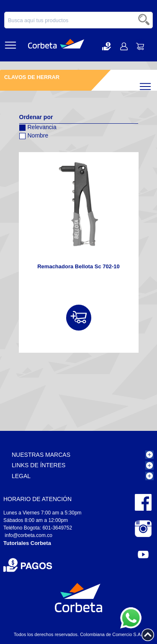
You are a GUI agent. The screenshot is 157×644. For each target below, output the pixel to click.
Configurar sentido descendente (26, 147)
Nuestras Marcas (41, 455)
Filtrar (153, 84)
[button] (107, 46)
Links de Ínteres (39, 465)
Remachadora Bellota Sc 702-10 (78, 266)
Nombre (34, 134)
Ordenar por (36, 117)
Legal (21, 476)
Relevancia (38, 126)
